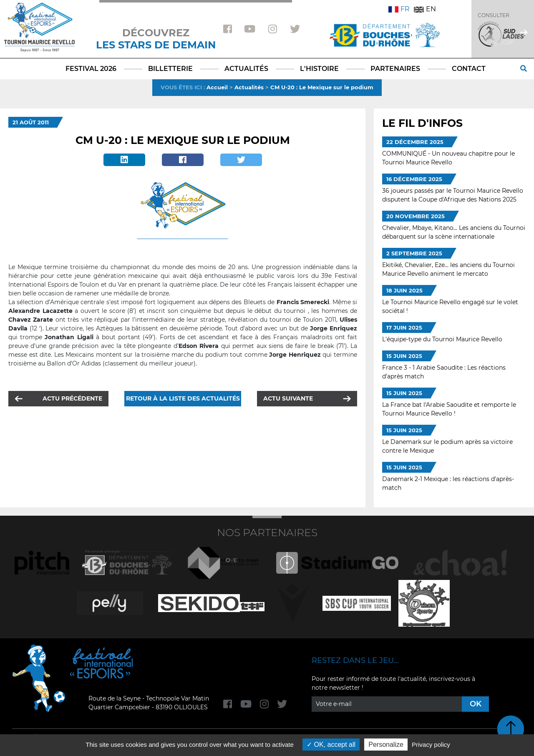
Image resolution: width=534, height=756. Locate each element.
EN (425, 9)
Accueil (217, 87)
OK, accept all (331, 745)
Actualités (249, 87)
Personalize (386, 745)
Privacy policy (431, 745)
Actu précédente (72, 398)
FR (399, 9)
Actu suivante (288, 398)
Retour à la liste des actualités (183, 398)
